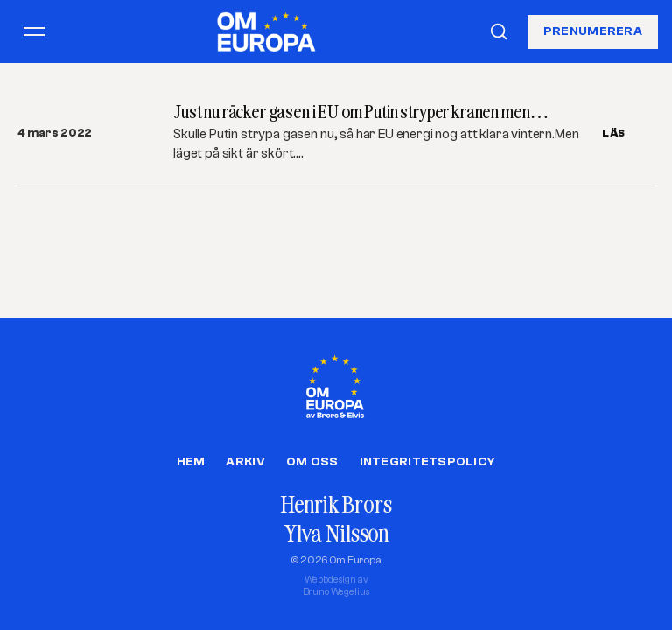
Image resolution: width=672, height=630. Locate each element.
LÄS (614, 133)
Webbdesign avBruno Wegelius (336, 586)
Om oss (312, 462)
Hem (191, 462)
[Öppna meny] (34, 31)
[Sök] (499, 31)
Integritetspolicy (428, 462)
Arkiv (245, 462)
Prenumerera (593, 31)
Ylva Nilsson (336, 533)
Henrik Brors (336, 504)
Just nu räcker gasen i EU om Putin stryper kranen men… (361, 112)
